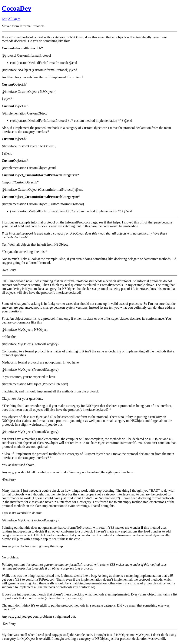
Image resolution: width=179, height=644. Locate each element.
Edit (5, 19)
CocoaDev (16, 8)
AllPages (14, 19)
